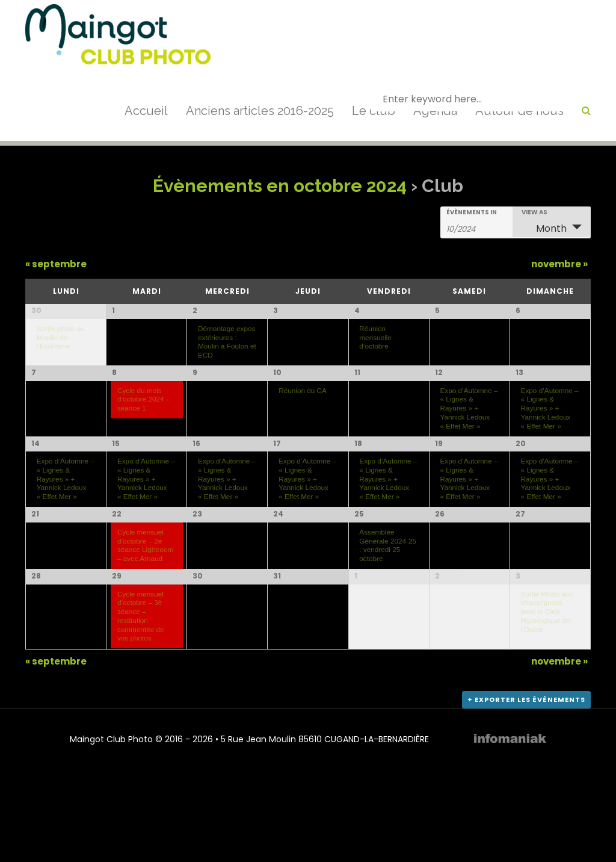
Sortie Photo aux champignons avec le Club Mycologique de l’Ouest (547, 695)
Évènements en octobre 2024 (280, 186)
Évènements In (472, 212)
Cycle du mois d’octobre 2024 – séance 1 (144, 424)
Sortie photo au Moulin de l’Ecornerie (61, 337)
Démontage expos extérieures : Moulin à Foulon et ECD (227, 342)
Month (544, 228)
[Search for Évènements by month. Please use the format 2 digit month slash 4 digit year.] (476, 228)
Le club (374, 111)
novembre (559, 264)
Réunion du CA (303, 416)
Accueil (146, 111)
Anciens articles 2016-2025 (260, 111)
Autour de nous (519, 111)
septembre (56, 264)
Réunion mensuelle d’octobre (375, 337)
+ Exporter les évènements (526, 791)
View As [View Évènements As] (534, 212)
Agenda (435, 111)
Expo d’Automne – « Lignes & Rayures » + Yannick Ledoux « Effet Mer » (469, 433)
